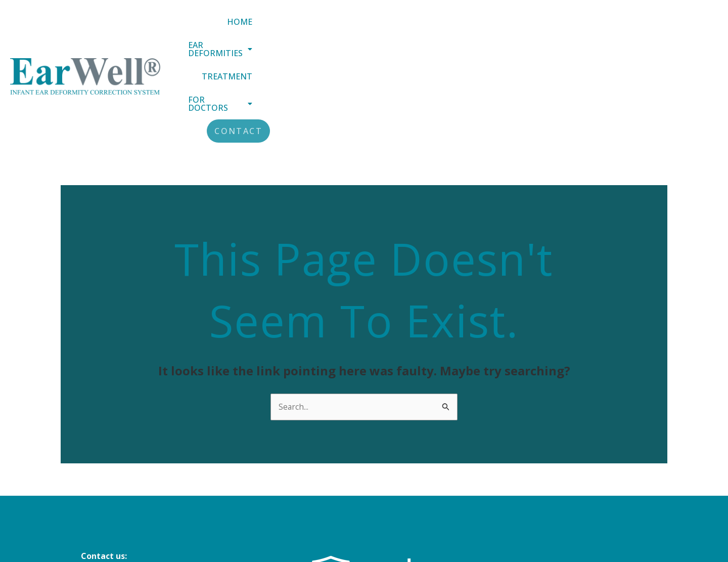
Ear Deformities (425, 28)
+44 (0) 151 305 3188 (120, 488)
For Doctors (601, 28)
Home (346, 28)
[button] (425, 28)
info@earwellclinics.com (129, 474)
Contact (685, 28)
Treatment (516, 28)
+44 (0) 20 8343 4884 (120, 501)
